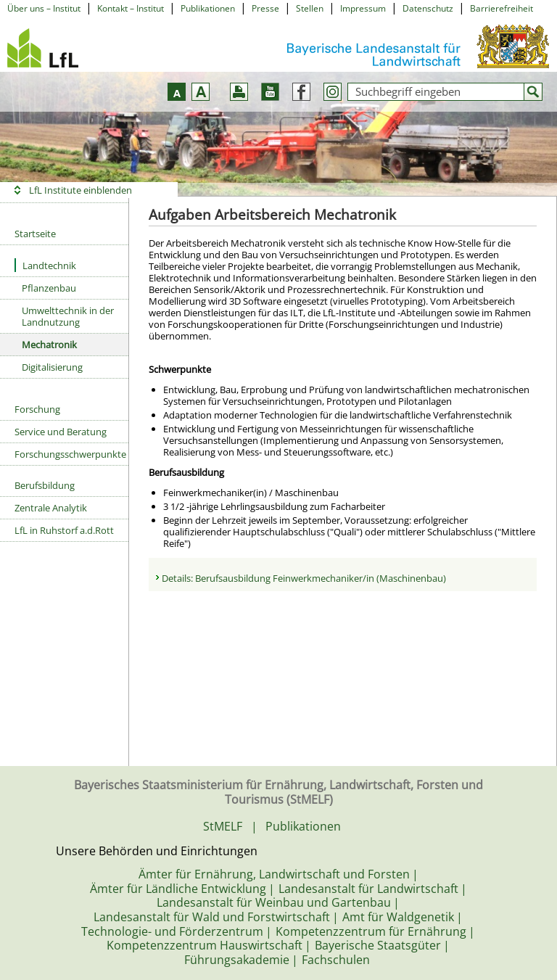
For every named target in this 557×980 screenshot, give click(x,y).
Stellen (310, 8)
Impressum (363, 8)
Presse (265, 8)
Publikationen (208, 8)
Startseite (35, 234)
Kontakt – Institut (131, 8)
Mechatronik (49, 345)
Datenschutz (428, 8)
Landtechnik (45, 265)
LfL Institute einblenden (81, 190)
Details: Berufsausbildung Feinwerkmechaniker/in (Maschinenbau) (304, 578)
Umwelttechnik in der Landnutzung (68, 316)
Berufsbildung (45, 485)
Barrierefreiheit (502, 8)
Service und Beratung (61, 432)
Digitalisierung (52, 367)
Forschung (37, 409)
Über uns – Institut (44, 8)
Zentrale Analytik (51, 508)
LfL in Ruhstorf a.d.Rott (64, 530)
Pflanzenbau (49, 288)
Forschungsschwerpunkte (70, 454)
